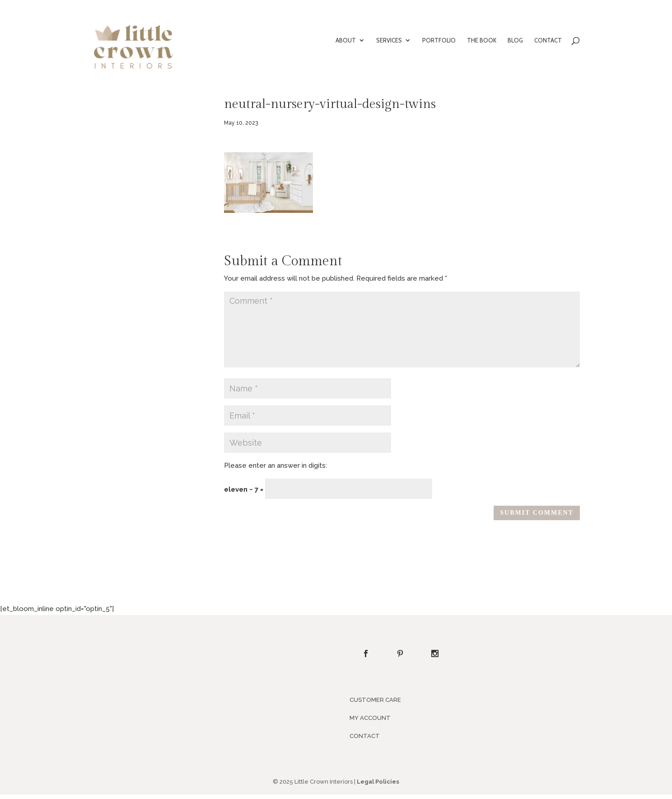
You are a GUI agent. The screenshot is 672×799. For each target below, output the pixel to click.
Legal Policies (378, 782)
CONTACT (548, 40)
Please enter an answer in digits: (275, 465)
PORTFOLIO (439, 40)
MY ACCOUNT (370, 718)
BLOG (515, 40)
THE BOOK (482, 40)
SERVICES (389, 40)
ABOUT (346, 40)
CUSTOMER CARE (375, 700)
